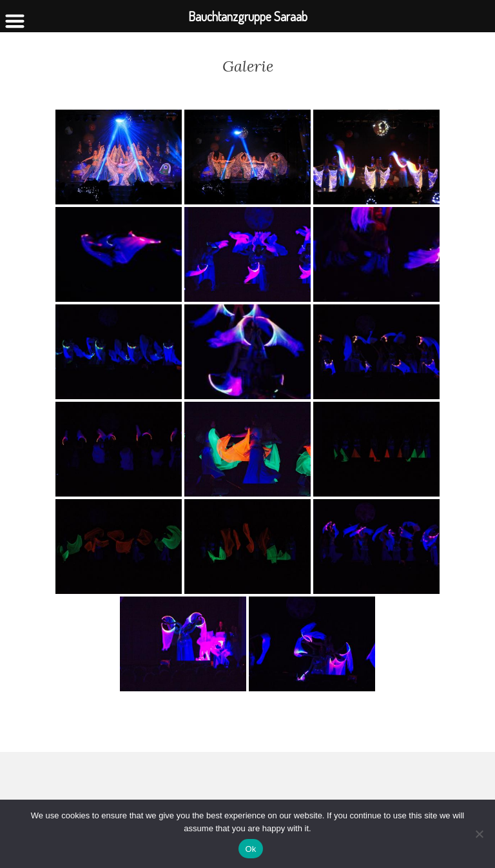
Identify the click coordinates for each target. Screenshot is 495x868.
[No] (479, 834)
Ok (250, 849)
